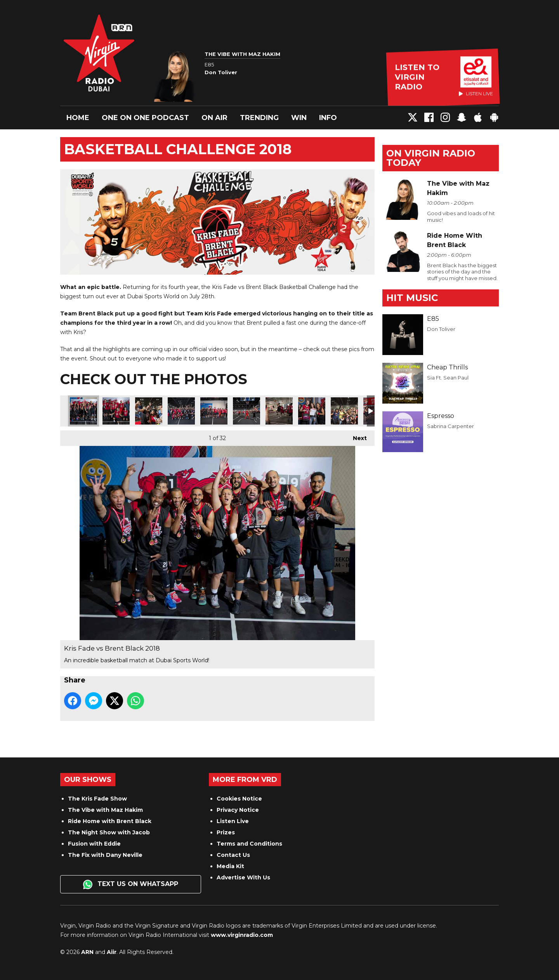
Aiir (112, 952)
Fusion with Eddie (94, 844)
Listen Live (233, 821)
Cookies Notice (239, 799)
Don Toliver (441, 329)
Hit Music (412, 298)
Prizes (226, 832)
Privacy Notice (238, 810)
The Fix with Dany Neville (105, 855)
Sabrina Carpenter (450, 426)
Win (299, 118)
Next (356, 436)
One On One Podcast (145, 118)
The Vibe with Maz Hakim (105, 810)
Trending (259, 118)
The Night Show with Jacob (109, 832)
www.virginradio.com (242, 935)
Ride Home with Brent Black (110, 821)
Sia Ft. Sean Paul (448, 378)
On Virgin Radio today (431, 158)
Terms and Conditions (249, 844)
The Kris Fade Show (97, 799)
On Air (214, 118)
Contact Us (233, 855)
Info (328, 118)
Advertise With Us (243, 877)
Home (78, 118)
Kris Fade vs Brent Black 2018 (83, 411)
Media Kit (230, 866)
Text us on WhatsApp (131, 884)
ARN (87, 952)
